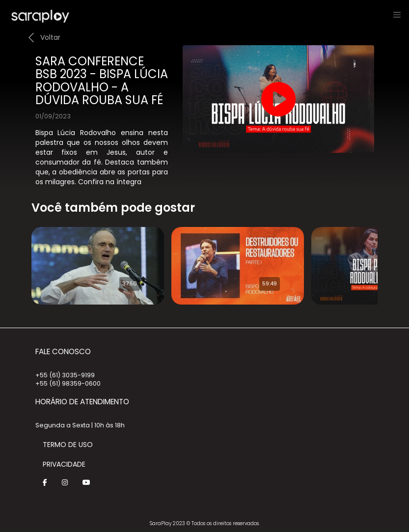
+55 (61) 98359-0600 (68, 383)
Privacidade (64, 464)
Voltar (50, 37)
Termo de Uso (68, 445)
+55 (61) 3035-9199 (65, 375)
